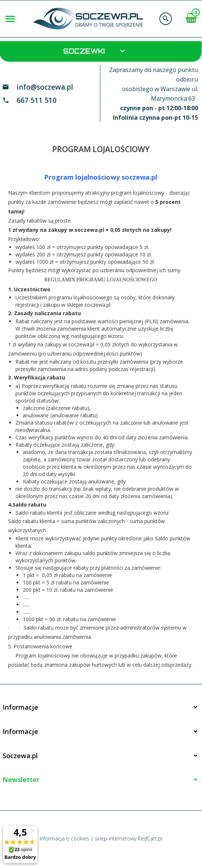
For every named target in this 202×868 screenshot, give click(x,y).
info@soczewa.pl (45, 87)
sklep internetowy (116, 838)
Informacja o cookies (64, 838)
